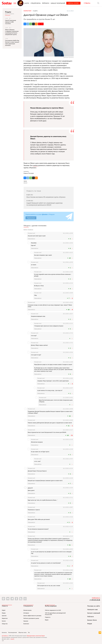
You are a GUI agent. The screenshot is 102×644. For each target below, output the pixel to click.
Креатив (4, 616)
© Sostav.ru (5, 636)
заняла (35, 165)
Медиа (4, 613)
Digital (4, 610)
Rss (29, 632)
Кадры (8, 12)
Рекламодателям (13, 632)
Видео (47, 620)
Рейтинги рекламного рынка (31, 618)
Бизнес (4, 621)
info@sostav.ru (96, 598)
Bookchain (26, 624)
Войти (25, 230)
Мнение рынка (27, 610)
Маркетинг (5, 618)
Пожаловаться (31, 239)
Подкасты (48, 617)
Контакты (4, 632)
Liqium (12, 639)
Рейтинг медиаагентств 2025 (53, 610)
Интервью (26, 613)
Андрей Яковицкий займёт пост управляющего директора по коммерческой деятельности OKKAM (45, 204)
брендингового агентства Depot (36, 636)
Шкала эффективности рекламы (32, 616)
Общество (5, 624)
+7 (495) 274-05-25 (95, 600)
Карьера (26, 621)
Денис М (30, 488)
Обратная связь (23, 632)
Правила (30, 230)
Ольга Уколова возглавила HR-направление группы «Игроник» (46, 197)
